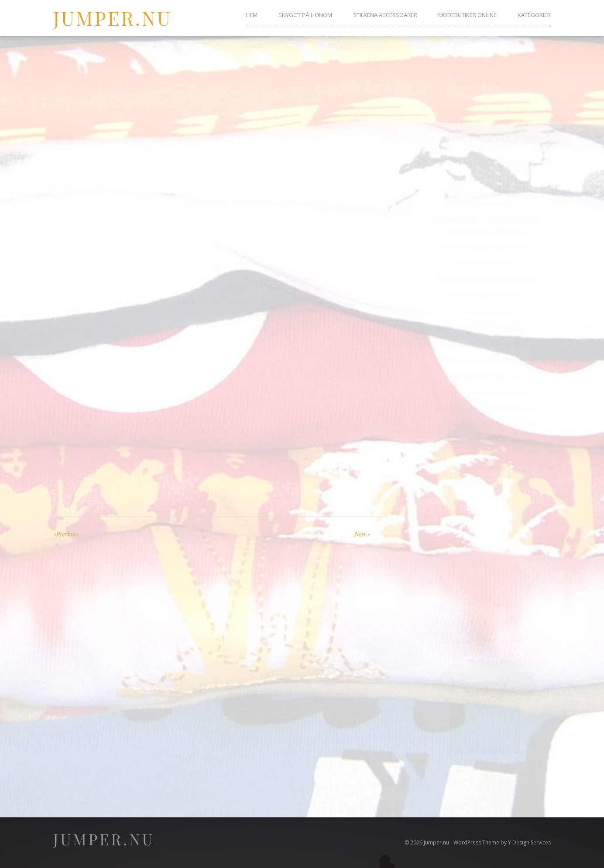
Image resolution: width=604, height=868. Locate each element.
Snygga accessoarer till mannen (486, 384)
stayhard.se (165, 374)
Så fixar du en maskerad (486, 368)
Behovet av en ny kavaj (486, 255)
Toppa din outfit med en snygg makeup (486, 476)
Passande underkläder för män (486, 239)
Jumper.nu (113, 18)
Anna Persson (190, 83)
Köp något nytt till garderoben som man (486, 400)
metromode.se (85, 425)
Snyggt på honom (305, 15)
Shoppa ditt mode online (486, 460)
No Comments (245, 83)
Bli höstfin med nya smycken (486, 319)
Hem (252, 15)
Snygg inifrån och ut (486, 303)
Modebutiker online (467, 15)
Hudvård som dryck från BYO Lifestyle (486, 271)
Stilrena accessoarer (385, 15)
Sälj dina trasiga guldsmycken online (486, 352)
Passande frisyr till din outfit (486, 287)
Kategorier (534, 15)
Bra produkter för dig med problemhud (486, 416)
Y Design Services (529, 842)
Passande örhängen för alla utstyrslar (486, 336)
